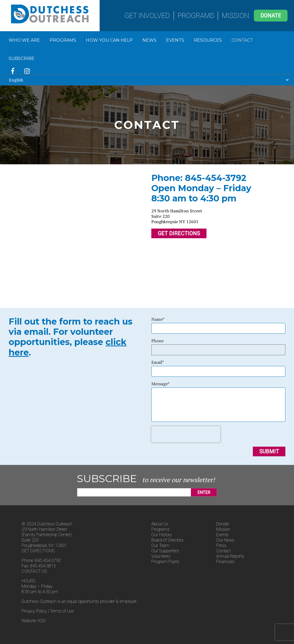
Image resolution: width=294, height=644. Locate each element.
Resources (208, 40)
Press (221, 545)
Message (160, 384)
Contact (242, 40)
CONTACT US (34, 571)
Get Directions (179, 233)
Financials (225, 562)
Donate (271, 16)
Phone (157, 341)
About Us (160, 524)
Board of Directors (167, 540)
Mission (235, 16)
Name (158, 319)
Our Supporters (165, 551)
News (149, 40)
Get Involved (147, 16)
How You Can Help (109, 40)
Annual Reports (230, 556)
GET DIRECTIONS (38, 551)
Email (158, 362)
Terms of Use (62, 611)
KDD (42, 621)
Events (175, 40)
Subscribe (22, 58)
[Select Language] (147, 80)
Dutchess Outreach (50, 14)
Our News (225, 540)
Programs (196, 16)
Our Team (160, 545)
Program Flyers (165, 562)
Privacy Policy (34, 611)
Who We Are (24, 40)
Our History (162, 535)
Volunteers (161, 556)
